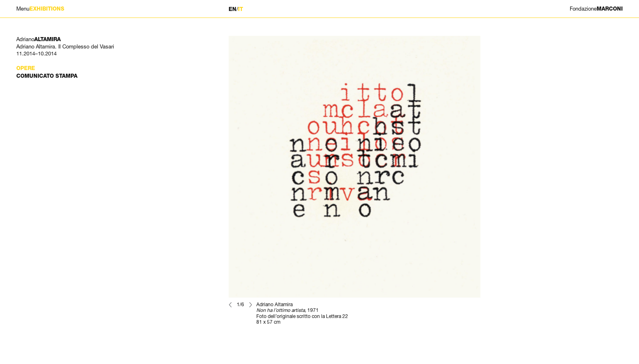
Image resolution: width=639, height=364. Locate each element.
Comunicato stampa (47, 76)
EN (232, 9)
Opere (26, 68)
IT (240, 9)
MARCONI (596, 9)
